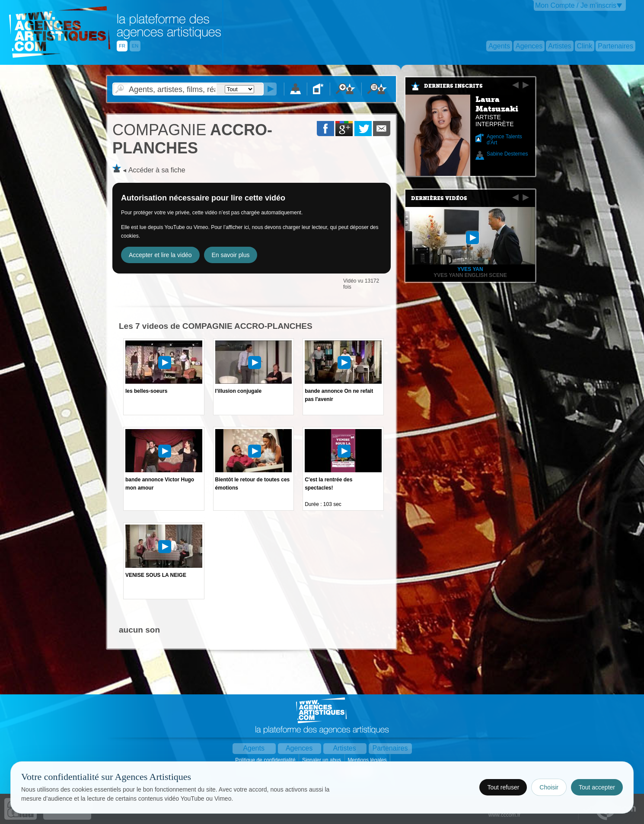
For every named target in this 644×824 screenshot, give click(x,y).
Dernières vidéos (439, 198)
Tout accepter (597, 787)
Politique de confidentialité (266, 760)
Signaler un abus (322, 760)
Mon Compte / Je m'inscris (576, 5)
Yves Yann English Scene (470, 275)
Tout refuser (503, 787)
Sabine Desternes (507, 154)
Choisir (549, 787)
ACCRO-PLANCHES (192, 139)
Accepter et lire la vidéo (160, 255)
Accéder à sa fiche (157, 170)
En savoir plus (231, 255)
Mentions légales (368, 760)
